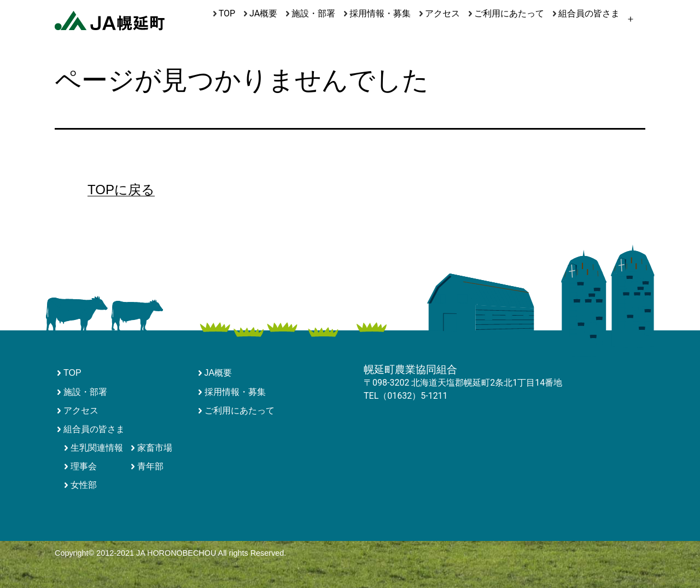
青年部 (150, 466)
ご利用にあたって (509, 13)
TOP (227, 13)
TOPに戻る (121, 190)
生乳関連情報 (97, 448)
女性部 (84, 485)
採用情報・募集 (380, 13)
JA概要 (263, 13)
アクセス (442, 13)
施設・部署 (313, 13)
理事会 (84, 466)
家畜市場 (155, 448)
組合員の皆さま (589, 13)
